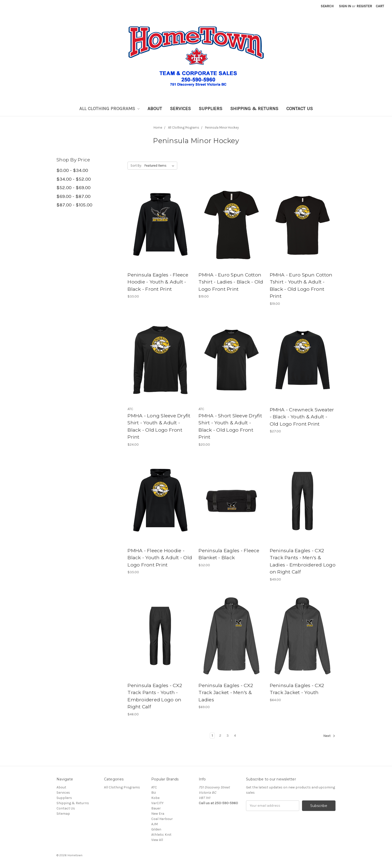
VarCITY (157, 803)
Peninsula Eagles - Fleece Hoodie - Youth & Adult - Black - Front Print (158, 282)
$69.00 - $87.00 (73, 196)
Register (364, 6)
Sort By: (136, 166)
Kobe (155, 798)
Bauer (156, 808)
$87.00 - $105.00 (74, 205)
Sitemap (63, 814)
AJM (154, 824)
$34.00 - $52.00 (74, 179)
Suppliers (210, 109)
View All (157, 840)
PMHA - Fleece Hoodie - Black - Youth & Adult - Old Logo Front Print (160, 558)
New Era (158, 814)
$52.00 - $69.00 (73, 188)
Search (327, 6)
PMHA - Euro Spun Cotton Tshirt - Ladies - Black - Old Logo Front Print (231, 282)
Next (329, 736)
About (155, 109)
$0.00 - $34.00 (72, 170)
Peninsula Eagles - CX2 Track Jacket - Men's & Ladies (226, 693)
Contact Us (299, 109)
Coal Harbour (162, 819)
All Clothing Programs (109, 109)
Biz (154, 793)
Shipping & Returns (254, 109)
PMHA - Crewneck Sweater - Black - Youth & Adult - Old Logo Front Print (302, 417)
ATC (154, 787)
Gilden (156, 829)
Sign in (345, 6)
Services (180, 109)
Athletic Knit (161, 835)
